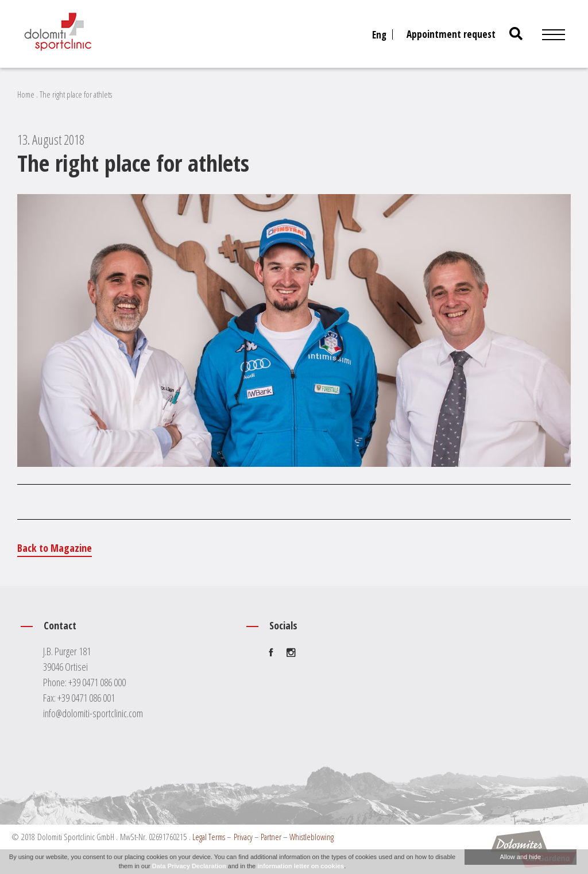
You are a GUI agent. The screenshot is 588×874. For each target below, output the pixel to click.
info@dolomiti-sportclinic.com (93, 713)
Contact (60, 625)
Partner (271, 837)
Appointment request (451, 34)
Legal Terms (209, 837)
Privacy (243, 837)
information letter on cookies (301, 866)
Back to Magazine (55, 548)
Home (26, 94)
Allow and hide (520, 857)
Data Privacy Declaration (189, 866)
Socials (283, 625)
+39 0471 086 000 (97, 682)
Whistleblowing (312, 837)
